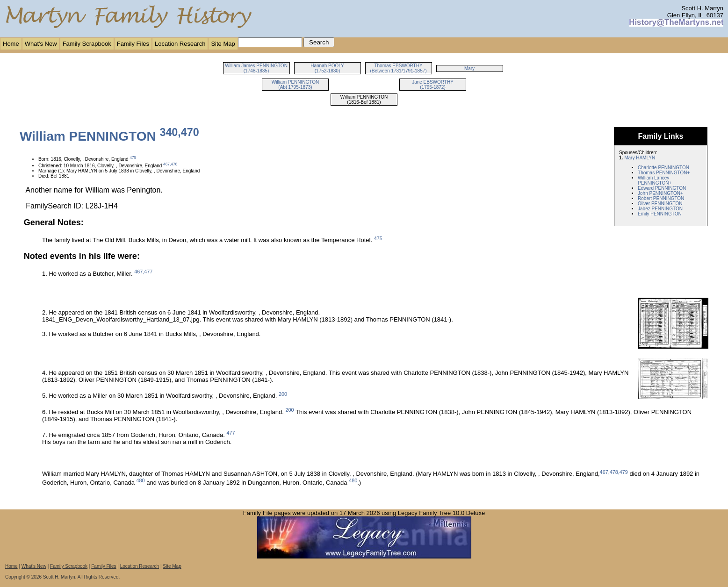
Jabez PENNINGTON (660, 209)
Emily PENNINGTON (660, 214)
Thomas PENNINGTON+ (664, 173)
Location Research (180, 44)
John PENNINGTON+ (660, 193)
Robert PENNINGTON (661, 198)
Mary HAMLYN (640, 158)
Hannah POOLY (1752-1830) (327, 68)
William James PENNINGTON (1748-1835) (256, 68)
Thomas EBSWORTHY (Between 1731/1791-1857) (398, 68)
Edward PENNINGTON (662, 188)
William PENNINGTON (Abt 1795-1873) (295, 85)
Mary (469, 68)
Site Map (223, 44)
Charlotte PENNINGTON (663, 168)
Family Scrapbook (87, 44)
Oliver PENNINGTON (660, 204)
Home (11, 44)
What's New (41, 44)
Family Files (133, 44)
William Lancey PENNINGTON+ (655, 180)
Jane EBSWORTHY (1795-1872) (433, 85)
